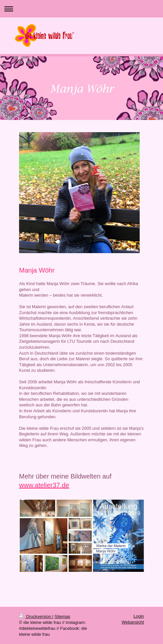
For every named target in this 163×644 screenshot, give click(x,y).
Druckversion (36, 616)
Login (139, 616)
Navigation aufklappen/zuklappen (81, 9)
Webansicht (133, 622)
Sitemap (62, 616)
